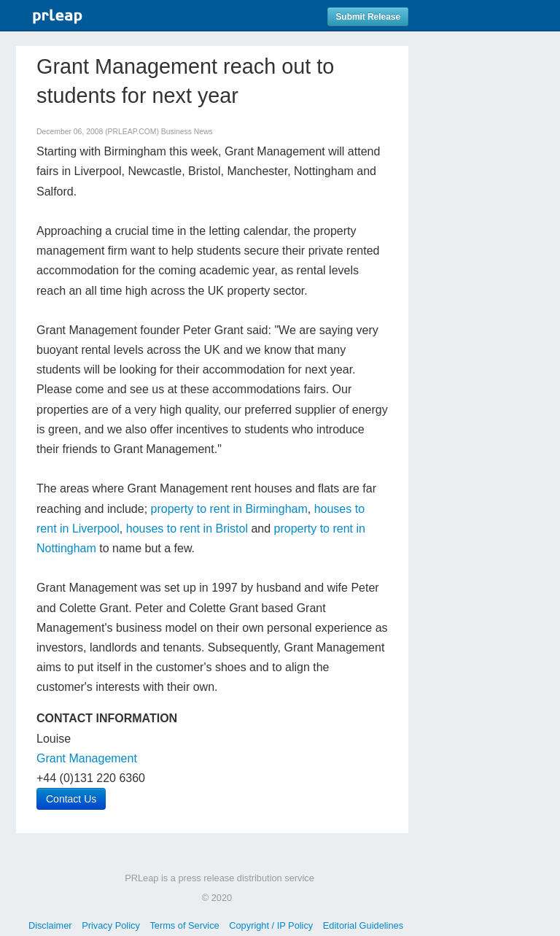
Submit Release (368, 17)
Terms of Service (184, 925)
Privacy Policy (111, 925)
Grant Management (87, 758)
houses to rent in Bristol (187, 529)
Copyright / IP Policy (271, 925)
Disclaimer (50, 925)
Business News (187, 132)
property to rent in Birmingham (229, 509)
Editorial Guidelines (363, 925)
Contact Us (71, 799)
